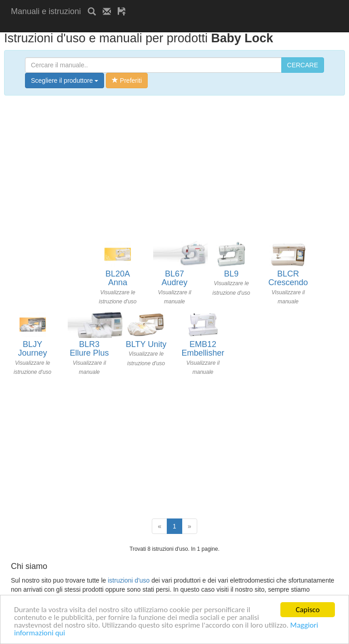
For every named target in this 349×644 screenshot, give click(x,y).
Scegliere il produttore (65, 80)
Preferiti (127, 80)
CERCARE (303, 65)
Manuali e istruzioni (46, 11)
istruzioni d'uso (129, 580)
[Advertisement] (117, 26)
